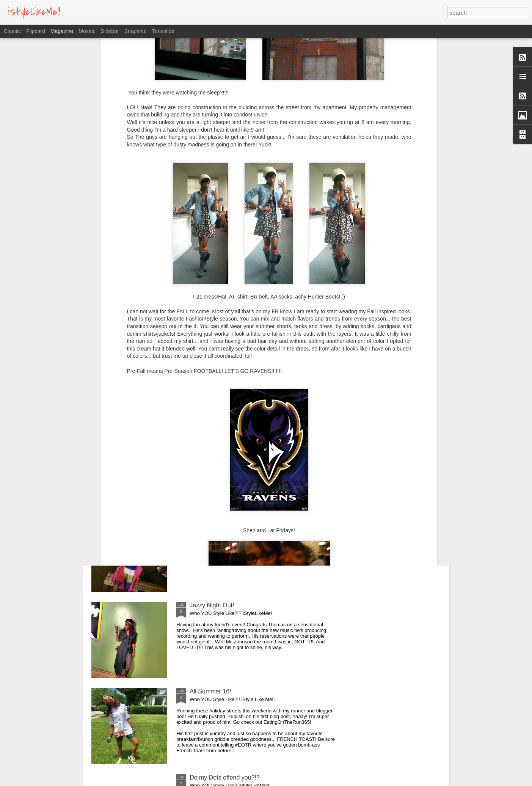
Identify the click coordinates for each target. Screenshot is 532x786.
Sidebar (110, 31)
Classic (12, 31)
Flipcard (36, 31)
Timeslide (163, 31)
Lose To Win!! (208, 519)
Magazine (62, 31)
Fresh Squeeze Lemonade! (226, 433)
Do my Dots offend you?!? (225, 777)
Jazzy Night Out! (212, 605)
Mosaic (87, 31)
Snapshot (136, 31)
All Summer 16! (210, 691)
